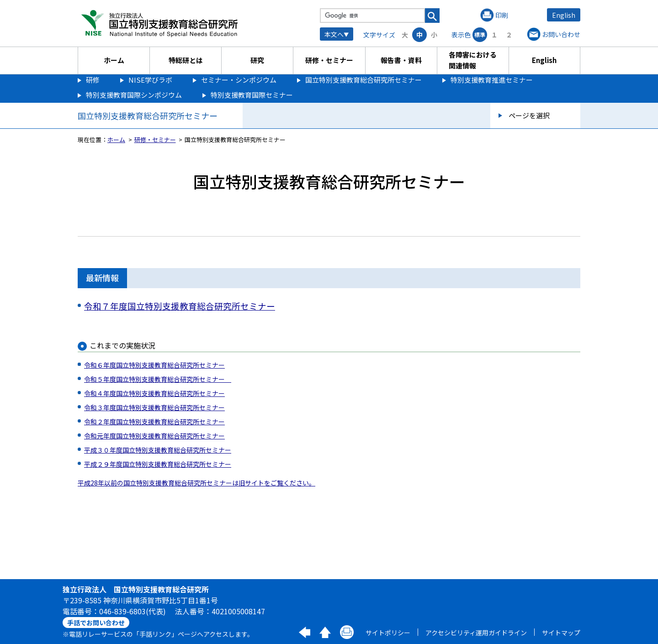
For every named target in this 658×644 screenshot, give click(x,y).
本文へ (334, 34)
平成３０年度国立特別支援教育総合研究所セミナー (158, 450)
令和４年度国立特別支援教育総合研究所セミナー (154, 393)
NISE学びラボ (150, 80)
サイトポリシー (388, 633)
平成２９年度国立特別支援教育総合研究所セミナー (158, 464)
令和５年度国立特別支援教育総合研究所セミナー (158, 379)
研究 (257, 60)
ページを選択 (529, 115)
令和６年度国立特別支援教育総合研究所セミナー (154, 365)
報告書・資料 (401, 60)
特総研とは (186, 60)
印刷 (502, 15)
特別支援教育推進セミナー (492, 80)
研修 (93, 80)
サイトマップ (561, 633)
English (564, 15)
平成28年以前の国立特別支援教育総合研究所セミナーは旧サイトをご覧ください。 (196, 483)
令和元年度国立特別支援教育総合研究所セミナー (154, 436)
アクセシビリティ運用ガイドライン (476, 633)
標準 (480, 34)
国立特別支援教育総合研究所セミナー (363, 80)
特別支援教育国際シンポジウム (134, 95)
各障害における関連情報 (473, 60)
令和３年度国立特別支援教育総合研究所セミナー (154, 407)
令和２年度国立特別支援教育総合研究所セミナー (154, 422)
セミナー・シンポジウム (239, 80)
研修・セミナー (329, 60)
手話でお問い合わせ (96, 623)
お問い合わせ (561, 34)
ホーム (114, 60)
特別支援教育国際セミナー (252, 95)
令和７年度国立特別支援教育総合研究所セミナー (180, 306)
